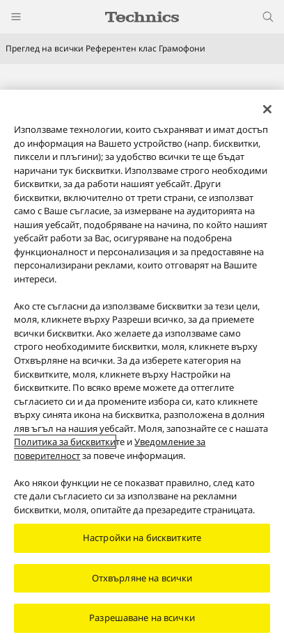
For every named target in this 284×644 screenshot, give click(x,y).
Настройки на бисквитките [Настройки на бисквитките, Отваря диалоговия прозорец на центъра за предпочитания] (142, 542)
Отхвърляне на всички (142, 583)
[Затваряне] (267, 114)
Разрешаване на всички (142, 623)
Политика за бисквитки (65, 446)
